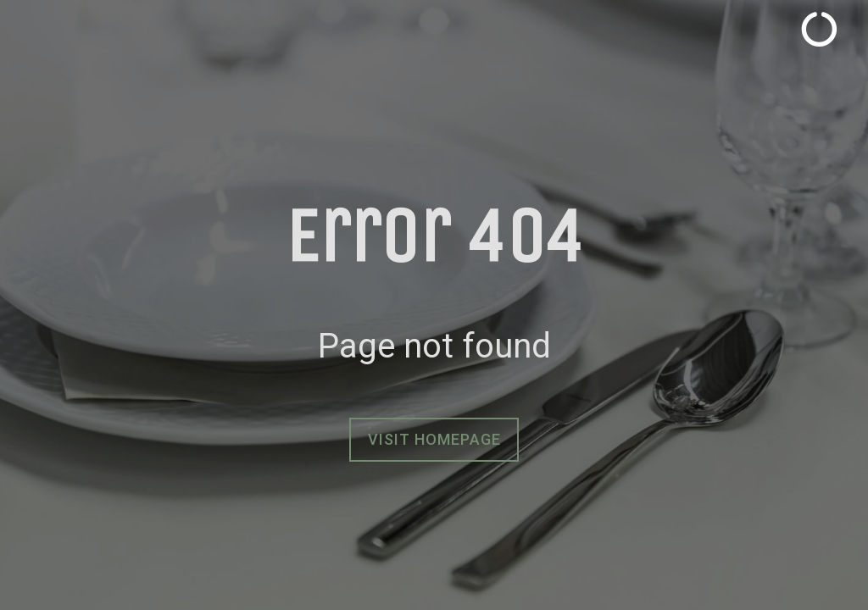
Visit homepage (434, 439)
